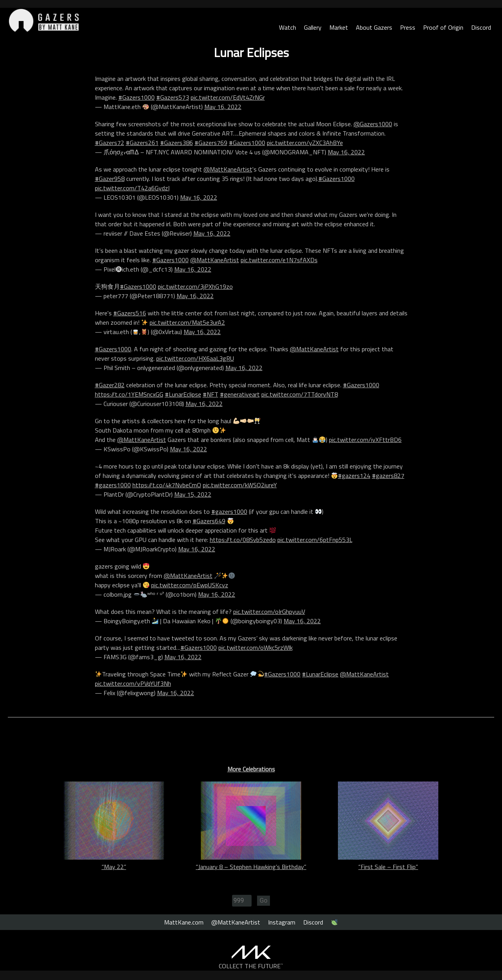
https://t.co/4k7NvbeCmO (167, 485)
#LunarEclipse (183, 394)
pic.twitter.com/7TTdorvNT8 (300, 394)
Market (339, 27)
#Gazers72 (110, 143)
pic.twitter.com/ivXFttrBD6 (365, 440)
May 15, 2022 (193, 494)
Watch (288, 27)
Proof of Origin (443, 27)
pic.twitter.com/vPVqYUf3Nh (133, 683)
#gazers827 (388, 476)
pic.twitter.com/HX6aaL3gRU (195, 358)
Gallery (313, 27)
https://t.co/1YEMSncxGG (129, 394)
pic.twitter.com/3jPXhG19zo (195, 286)
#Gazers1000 (137, 97)
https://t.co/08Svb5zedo (243, 540)
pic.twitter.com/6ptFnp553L (315, 540)
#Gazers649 (209, 521)
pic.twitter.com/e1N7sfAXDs (279, 260)
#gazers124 (354, 476)
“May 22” (114, 867)
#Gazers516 (130, 313)
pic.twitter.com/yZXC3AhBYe (305, 143)
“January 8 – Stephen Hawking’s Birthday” (251, 867)
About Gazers (374, 27)
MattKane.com (184, 922)
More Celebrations (251, 769)
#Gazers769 (211, 143)
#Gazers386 (177, 143)
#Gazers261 (142, 143)
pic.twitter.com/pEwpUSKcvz (190, 585)
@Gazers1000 (373, 124)
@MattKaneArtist (228, 169)
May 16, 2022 (223, 107)
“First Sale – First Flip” (388, 867)
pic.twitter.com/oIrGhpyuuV (269, 612)
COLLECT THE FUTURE (251, 966)
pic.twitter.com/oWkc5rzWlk (255, 647)
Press (408, 27)
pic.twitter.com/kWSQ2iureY (240, 485)
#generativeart (240, 394)
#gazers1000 (113, 485)
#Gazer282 (110, 385)
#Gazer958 (110, 179)
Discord (481, 27)
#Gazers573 (173, 97)
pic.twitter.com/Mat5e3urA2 (187, 322)
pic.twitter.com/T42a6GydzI (132, 188)
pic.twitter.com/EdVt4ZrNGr (228, 97)
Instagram (282, 922)
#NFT (211, 394)
